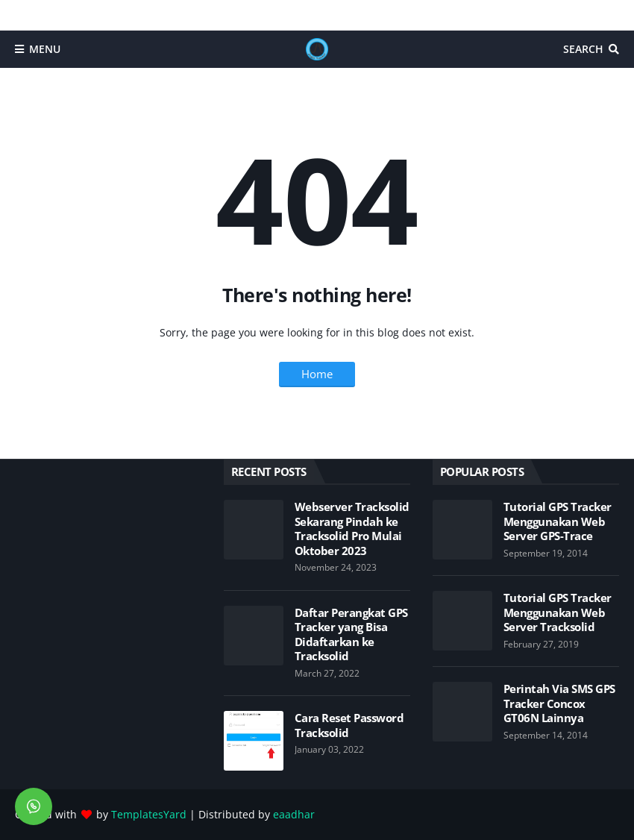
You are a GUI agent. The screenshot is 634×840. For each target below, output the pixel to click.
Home (317, 374)
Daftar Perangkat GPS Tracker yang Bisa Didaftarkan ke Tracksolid (351, 635)
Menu (45, 49)
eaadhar (294, 814)
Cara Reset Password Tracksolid (349, 725)
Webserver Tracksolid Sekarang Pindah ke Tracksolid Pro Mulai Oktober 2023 (352, 529)
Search (583, 49)
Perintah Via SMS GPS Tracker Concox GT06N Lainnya (559, 703)
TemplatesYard (149, 814)
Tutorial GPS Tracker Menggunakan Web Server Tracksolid (558, 612)
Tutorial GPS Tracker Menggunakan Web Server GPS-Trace (558, 521)
